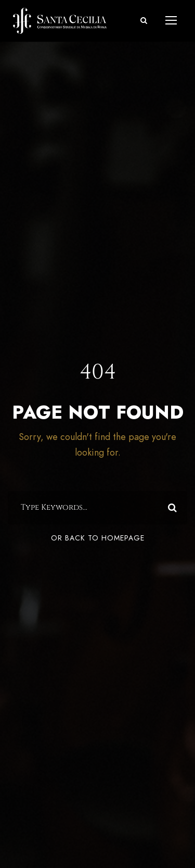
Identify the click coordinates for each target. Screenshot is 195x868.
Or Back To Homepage (98, 538)
